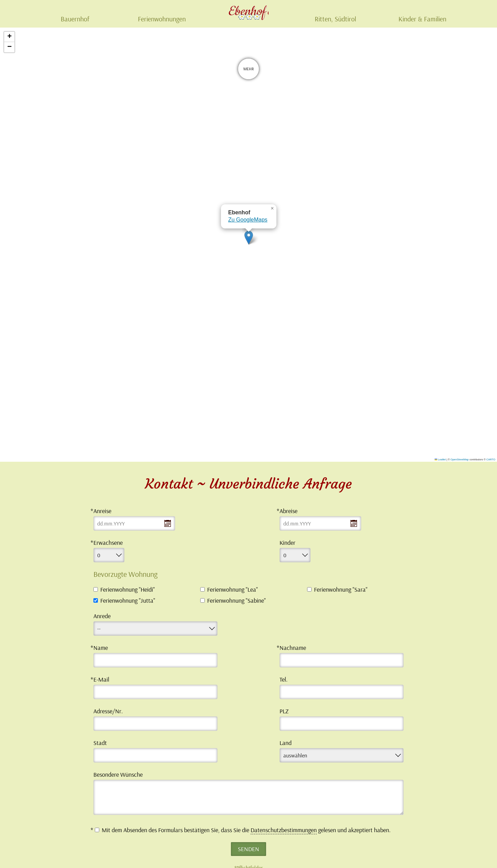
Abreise (288, 511)
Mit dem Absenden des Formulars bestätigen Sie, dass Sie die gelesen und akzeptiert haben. (243, 830)
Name (101, 648)
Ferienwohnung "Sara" (341, 590)
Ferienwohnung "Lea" (232, 590)
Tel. (283, 679)
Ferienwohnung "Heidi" (128, 590)
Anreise (102, 511)
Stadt (100, 743)
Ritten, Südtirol (335, 19)
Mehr (248, 71)
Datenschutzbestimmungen (284, 830)
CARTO (491, 459)
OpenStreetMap (460, 459)
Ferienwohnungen (162, 19)
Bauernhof (75, 19)
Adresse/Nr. (108, 711)
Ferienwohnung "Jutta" (128, 601)
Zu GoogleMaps (248, 220)
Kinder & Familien (422, 19)
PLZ (284, 711)
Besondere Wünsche (118, 774)
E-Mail (101, 679)
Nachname (293, 648)
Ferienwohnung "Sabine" (236, 601)
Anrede (102, 616)
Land (286, 743)
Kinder (287, 543)
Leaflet (440, 459)
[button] (249, 238)
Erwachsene (108, 543)
